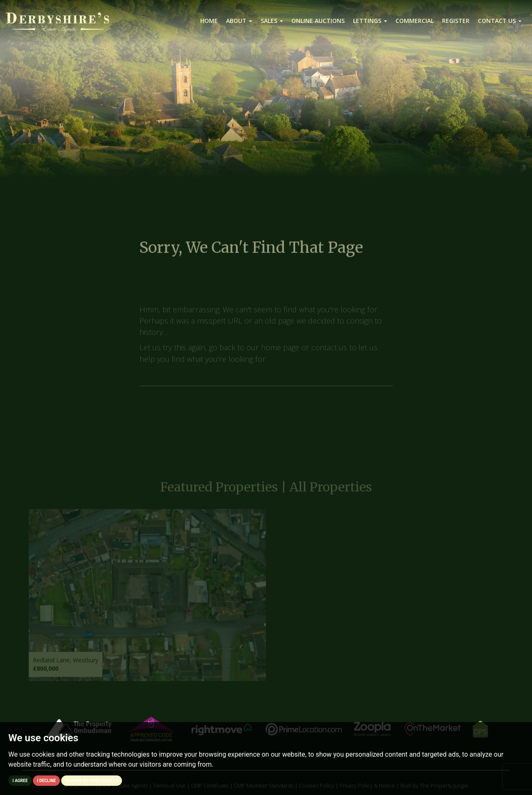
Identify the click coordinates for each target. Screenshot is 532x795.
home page (280, 351)
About (239, 21)
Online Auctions (318, 21)
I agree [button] (20, 781)
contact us (329, 351)
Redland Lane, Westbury (66, 664)
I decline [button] (46, 781)
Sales (272, 21)
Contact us (500, 21)
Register (456, 21)
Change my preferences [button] (92, 781)
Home (209, 21)
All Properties (331, 491)
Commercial (415, 21)
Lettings (370, 21)
